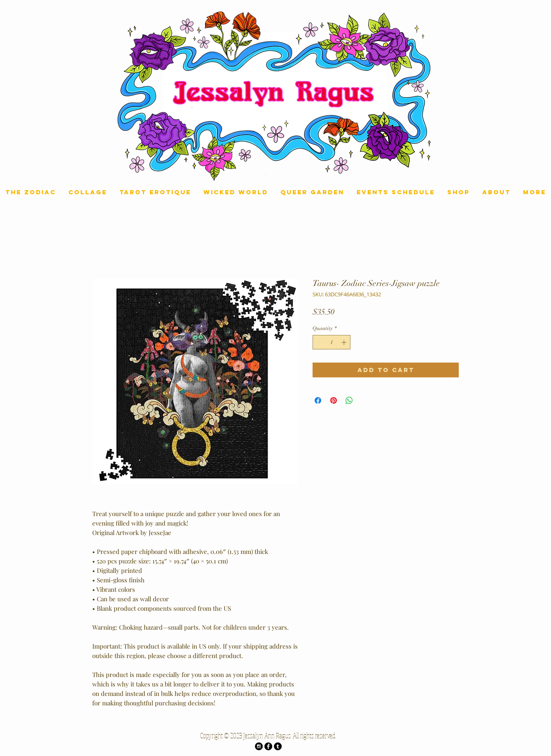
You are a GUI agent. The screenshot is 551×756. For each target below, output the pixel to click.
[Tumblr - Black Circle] (278, 746)
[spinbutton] (332, 342)
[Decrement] (319, 342)
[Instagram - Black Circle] (259, 746)
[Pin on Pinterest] (334, 400)
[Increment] (345, 342)
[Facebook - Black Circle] (268, 746)
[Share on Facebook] (318, 400)
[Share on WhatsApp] (349, 400)
